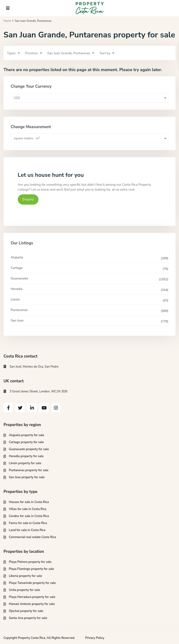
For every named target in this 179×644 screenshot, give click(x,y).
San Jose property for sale (27, 477)
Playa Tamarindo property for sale (32, 583)
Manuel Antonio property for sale (32, 604)
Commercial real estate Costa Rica (32, 537)
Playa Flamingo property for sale (32, 569)
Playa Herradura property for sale (32, 597)
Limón (15, 299)
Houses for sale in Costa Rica (29, 502)
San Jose (17, 320)
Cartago (17, 268)
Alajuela (17, 257)
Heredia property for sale (26, 456)
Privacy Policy (95, 638)
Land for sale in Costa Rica (27, 530)
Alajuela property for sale (26, 435)
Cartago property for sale (26, 442)
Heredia (17, 289)
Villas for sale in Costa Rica (28, 509)
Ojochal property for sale (26, 611)
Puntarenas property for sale (29, 470)
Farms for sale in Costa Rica (28, 523)
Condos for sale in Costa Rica (29, 516)
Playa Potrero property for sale (30, 562)
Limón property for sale (25, 463)
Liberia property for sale (25, 576)
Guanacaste (19, 278)
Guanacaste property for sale (29, 449)
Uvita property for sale (24, 590)
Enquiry (28, 199)
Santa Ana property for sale (28, 618)
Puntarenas (19, 310)
